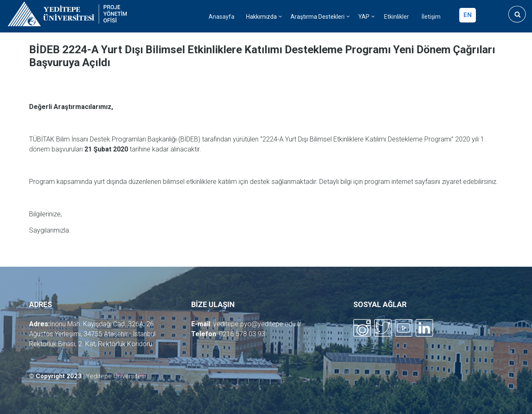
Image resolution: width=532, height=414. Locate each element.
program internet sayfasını (402, 182)
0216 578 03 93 (242, 334)
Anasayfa (222, 17)
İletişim (431, 17)
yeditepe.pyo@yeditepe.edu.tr (257, 324)
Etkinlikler (397, 17)
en (468, 15)
